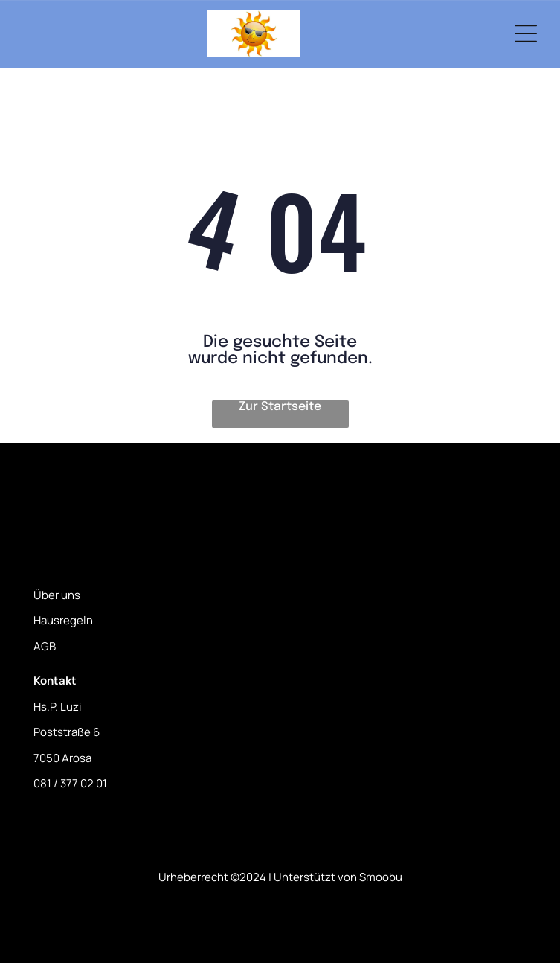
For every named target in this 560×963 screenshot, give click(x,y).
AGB (45, 646)
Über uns (57, 595)
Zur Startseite (280, 407)
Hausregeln (63, 620)
